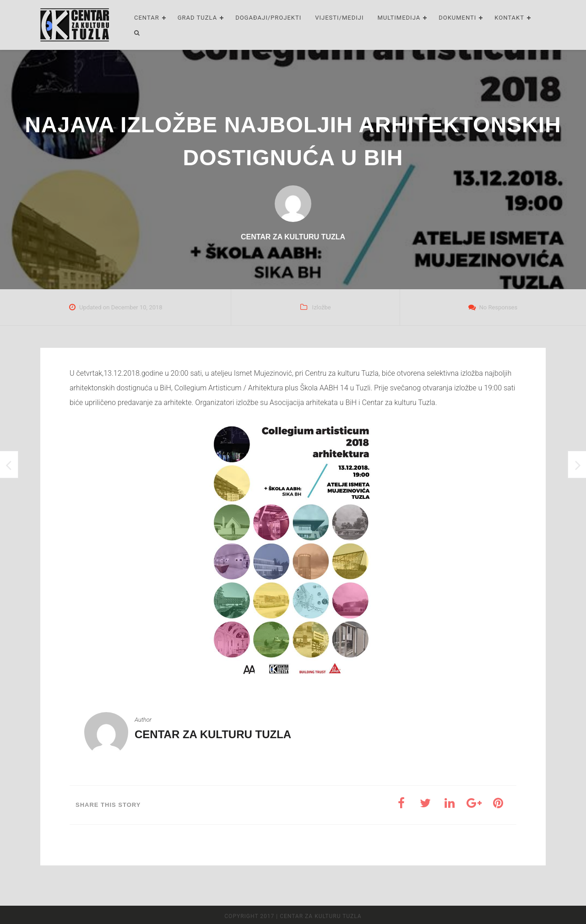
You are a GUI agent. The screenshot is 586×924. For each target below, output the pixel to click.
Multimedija (399, 18)
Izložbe (322, 307)
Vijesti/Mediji (339, 18)
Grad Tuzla (197, 18)
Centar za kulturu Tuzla (213, 734)
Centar (147, 18)
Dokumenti (457, 18)
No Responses (498, 307)
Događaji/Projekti (268, 18)
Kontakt (509, 18)
